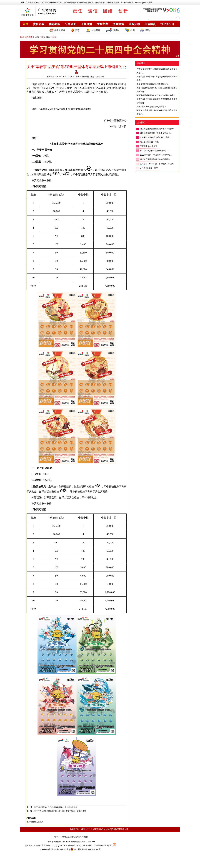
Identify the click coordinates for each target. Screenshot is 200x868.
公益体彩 (70, 24)
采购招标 (134, 24)
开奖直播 (86, 24)
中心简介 (57, 837)
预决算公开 (167, 24)
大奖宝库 (102, 24)
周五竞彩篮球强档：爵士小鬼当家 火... (156, 133)
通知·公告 (46, 37)
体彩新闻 (55, 24)
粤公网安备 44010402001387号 (85, 849)
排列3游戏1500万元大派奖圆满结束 (151, 107)
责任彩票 (39, 24)
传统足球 (93, 30)
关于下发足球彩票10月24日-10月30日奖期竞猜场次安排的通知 (60, 811)
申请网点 (150, 24)
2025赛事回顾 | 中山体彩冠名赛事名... (156, 155)
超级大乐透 (57, 30)
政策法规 (66, 837)
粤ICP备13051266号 (60, 849)
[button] (178, 56)
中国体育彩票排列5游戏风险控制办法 (152, 84)
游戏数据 (118, 24)
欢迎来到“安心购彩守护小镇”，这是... (155, 137)
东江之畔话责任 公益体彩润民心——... (156, 151)
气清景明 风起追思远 (149, 146)
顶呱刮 (112, 30)
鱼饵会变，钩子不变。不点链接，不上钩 (157, 164)
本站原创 (100, 77)
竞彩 (75, 30)
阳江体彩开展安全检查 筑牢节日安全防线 (157, 129)
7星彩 (145, 30)
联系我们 (84, 837)
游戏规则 (75, 837)
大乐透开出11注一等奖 (149, 142)
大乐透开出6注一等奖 (149, 168)
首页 (25, 24)
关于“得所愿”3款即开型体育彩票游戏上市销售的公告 (56, 807)
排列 (130, 30)
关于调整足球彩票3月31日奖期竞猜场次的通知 (156, 95)
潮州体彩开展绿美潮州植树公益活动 (155, 159)
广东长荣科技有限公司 (103, 845)
